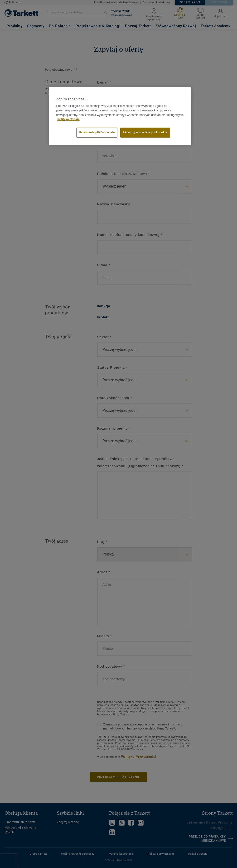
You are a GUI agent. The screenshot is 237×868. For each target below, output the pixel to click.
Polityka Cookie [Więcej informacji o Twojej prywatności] (68, 119)
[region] (120, 116)
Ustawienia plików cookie (97, 132)
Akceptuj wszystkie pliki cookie (145, 132)
